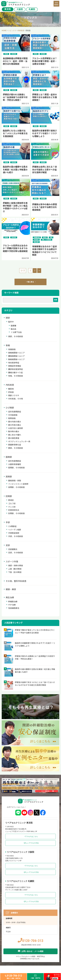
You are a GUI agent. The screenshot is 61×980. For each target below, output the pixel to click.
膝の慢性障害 (14, 438)
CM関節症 (12, 526)
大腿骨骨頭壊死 (15, 464)
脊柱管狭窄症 (14, 363)
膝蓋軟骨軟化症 (15, 445)
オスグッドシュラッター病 (19, 442)
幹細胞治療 (13, 602)
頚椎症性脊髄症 (15, 366)
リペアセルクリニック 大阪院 (20, 852)
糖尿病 (11, 389)
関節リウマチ (14, 396)
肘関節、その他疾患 (16, 513)
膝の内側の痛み (15, 422)
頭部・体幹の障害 (16, 566)
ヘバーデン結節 (15, 530)
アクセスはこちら (31, 836)
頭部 (8, 318)
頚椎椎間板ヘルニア (16, 353)
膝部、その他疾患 (16, 448)
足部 (8, 545)
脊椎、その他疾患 (16, 376)
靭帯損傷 (12, 418)
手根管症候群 (14, 533)
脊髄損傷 (12, 349)
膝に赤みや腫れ (15, 435)
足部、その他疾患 (16, 553)
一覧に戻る (31, 282)
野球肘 (11, 500)
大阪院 (20, 9)
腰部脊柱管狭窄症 (16, 369)
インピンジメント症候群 (18, 484)
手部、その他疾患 (16, 536)
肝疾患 (11, 392)
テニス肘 (12, 507)
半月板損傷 (13, 415)
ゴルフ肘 (12, 504)
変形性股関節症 (15, 461)
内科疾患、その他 (16, 399)
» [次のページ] (39, 271)
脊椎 (8, 346)
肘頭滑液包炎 (14, 510)
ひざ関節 (10, 408)
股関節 (9, 457)
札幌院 (32, 9)
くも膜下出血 (16, 332)
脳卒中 (11, 322)
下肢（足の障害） (16, 572)
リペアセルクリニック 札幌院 (20, 881)
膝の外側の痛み (15, 425)
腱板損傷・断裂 (15, 481)
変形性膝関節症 (15, 412)
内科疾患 (10, 385)
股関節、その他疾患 (16, 468)
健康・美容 (11, 589)
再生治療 (10, 598)
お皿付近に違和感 (16, 428)
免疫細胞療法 (14, 608)
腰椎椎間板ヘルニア (16, 356)
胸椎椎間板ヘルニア (16, 359)
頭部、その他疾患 (16, 337)
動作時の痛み (14, 432)
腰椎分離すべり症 (15, 373)
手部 (8, 522)
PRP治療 (12, 605)
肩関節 (9, 477)
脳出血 (13, 329)
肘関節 (9, 496)
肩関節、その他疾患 (16, 487)
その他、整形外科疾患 (16, 581)
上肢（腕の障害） (16, 569)
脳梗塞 (13, 326)
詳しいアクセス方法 (31, 843)
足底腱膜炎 (13, 549)
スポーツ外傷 (12, 562)
